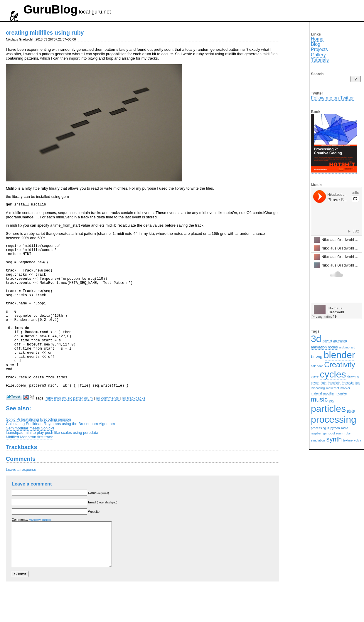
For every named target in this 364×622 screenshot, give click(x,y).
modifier (329, 393)
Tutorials (320, 60)
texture (348, 440)
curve (315, 376)
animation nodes (324, 347)
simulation (318, 440)
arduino (344, 347)
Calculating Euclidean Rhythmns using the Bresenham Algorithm (60, 455)
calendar (317, 366)
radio (345, 428)
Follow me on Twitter (332, 98)
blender (339, 355)
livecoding (318, 388)
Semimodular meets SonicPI (30, 460)
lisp (357, 383)
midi (58, 430)
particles (328, 409)
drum (88, 430)
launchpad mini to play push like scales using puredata (52, 464)
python (335, 428)
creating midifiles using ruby (45, 33)
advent (327, 341)
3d (316, 339)
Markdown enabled (40, 552)
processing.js (320, 428)
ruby (49, 430)
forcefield (334, 383)
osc (332, 400)
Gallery (318, 55)
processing (334, 419)
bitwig (317, 356)
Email (103, 534)
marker (345, 388)
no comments (108, 430)
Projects (319, 49)
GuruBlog (50, 9)
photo (351, 411)
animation (340, 341)
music (67, 430)
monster (342, 393)
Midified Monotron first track (29, 469)
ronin (340, 433)
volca (358, 440)
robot (331, 433)
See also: (18, 440)
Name (98, 525)
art (353, 347)
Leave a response (21, 501)
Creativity (339, 365)
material (316, 393)
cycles (333, 374)
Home (317, 39)
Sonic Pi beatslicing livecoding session (38, 451)
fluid (324, 383)
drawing (353, 376)
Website (94, 543)
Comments (21, 490)
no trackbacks (134, 430)
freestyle (348, 383)
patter (78, 430)
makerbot (333, 388)
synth (334, 439)
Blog (316, 44)
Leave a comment (32, 515)
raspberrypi (319, 433)
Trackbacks (21, 479)
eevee (315, 383)
